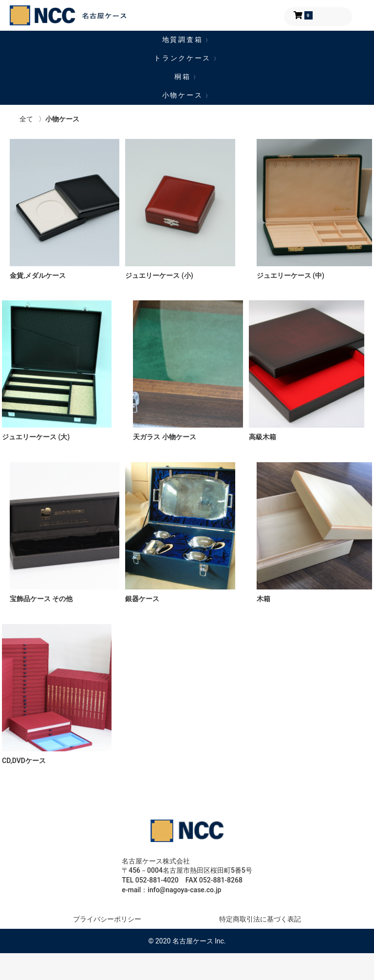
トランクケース (187, 58)
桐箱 (187, 77)
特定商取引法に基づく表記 (260, 919)
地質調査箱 (187, 39)
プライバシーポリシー (107, 919)
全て (26, 119)
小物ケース (187, 95)
